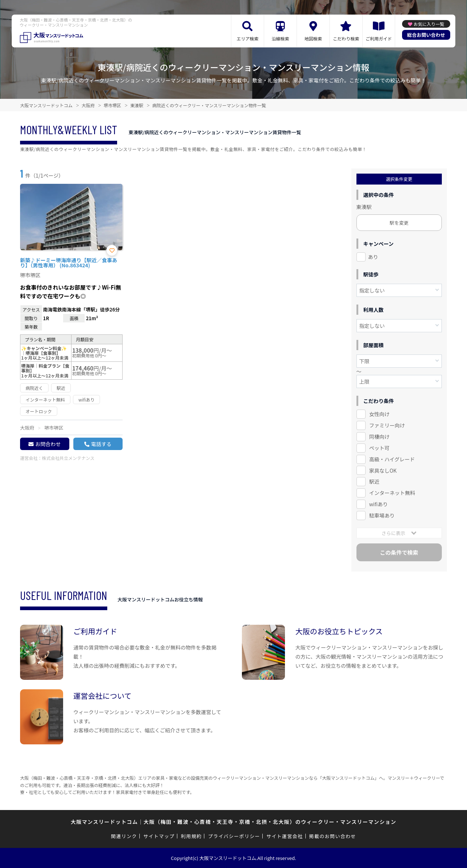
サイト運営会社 (285, 836)
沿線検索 (280, 38)
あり (373, 257)
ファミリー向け (387, 425)
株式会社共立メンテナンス (68, 458)
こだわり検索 (346, 38)
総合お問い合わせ (426, 35)
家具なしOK (383, 470)
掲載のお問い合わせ (333, 836)
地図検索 (313, 38)
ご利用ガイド (379, 38)
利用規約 (191, 836)
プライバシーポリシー (234, 836)
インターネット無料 (392, 493)
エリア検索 (247, 38)
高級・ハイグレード (392, 459)
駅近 (374, 481)
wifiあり (379, 504)
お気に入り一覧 (429, 24)
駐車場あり (382, 515)
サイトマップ (159, 836)
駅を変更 (399, 223)
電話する (101, 444)
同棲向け (379, 437)
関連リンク (124, 836)
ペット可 (379, 448)
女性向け (379, 414)
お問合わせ (48, 444)
